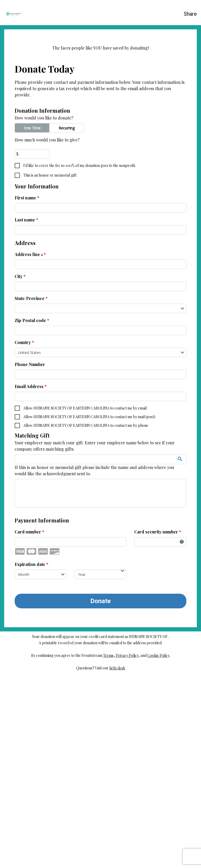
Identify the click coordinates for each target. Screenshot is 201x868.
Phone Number (30, 555)
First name (27, 388)
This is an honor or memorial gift (49, 366)
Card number (29, 722)
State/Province (31, 489)
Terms (108, 846)
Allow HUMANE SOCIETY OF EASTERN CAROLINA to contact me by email (85, 599)
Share (190, 14)
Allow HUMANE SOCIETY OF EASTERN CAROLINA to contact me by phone (85, 616)
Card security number (158, 722)
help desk (117, 858)
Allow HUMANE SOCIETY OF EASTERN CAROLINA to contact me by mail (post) (89, 607)
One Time (32, 318)
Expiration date (32, 755)
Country (24, 533)
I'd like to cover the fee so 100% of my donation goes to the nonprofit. (79, 356)
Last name (26, 410)
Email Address (31, 577)
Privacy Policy (127, 846)
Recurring (67, 318)
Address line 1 (30, 445)
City (20, 467)
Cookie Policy (158, 846)
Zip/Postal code (32, 511)
